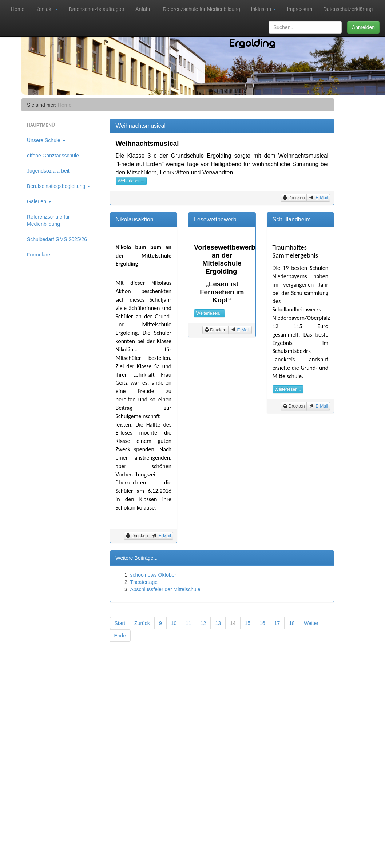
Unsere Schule (46, 140)
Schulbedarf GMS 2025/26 (57, 239)
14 (233, 623)
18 (292, 623)
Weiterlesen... (131, 181)
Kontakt (46, 9)
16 (262, 623)
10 (174, 623)
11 (188, 623)
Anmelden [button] (363, 27)
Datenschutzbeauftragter (97, 9)
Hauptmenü (41, 125)
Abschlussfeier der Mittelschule (165, 589)
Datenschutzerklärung (348, 9)
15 (248, 623)
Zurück (142, 623)
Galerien (39, 201)
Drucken (294, 198)
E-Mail (321, 198)
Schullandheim (292, 219)
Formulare (39, 255)
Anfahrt (144, 9)
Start (120, 623)
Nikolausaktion (135, 219)
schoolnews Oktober (153, 575)
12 (203, 623)
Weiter (311, 623)
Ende (120, 636)
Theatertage (144, 582)
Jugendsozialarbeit (48, 171)
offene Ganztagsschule (53, 156)
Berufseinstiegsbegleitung (59, 186)
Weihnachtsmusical (141, 126)
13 (218, 623)
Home (18, 9)
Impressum (300, 9)
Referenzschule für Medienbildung (201, 9)
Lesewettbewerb (215, 219)
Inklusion (264, 9)
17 (277, 623)
